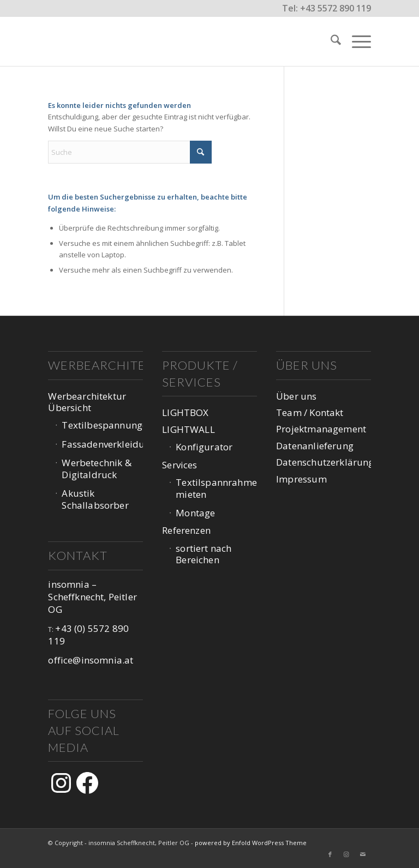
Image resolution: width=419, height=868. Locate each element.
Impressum (301, 479)
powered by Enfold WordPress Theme (251, 843)
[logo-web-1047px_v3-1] (102, 41)
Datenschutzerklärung (323, 462)
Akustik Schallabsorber (95, 499)
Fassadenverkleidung (102, 444)
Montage (195, 513)
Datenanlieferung (315, 446)
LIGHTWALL (188, 429)
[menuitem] (330, 41)
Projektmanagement (321, 429)
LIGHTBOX (185, 412)
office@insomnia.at (91, 660)
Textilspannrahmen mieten (216, 488)
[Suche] (330, 41)
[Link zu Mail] (363, 854)
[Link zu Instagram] (346, 854)
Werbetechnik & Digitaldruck (96, 468)
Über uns (296, 396)
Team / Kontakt (310, 412)
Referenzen (186, 530)
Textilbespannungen (102, 425)
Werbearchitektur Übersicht (87, 402)
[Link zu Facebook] (330, 854)
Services (179, 465)
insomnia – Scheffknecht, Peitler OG (92, 597)
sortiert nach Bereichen (203, 554)
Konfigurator (204, 447)
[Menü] (356, 41)
